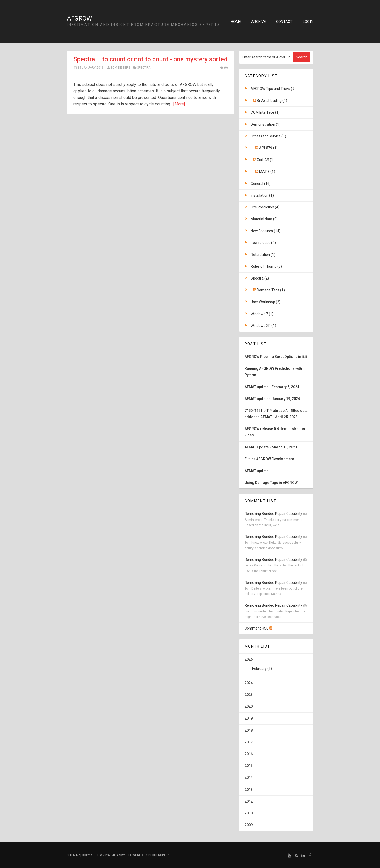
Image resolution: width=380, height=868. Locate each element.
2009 (249, 825)
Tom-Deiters (120, 68)
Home (236, 22)
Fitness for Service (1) (268, 136)
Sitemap (73, 855)
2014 (249, 777)
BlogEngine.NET (161, 855)
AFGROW (79, 18)
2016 (249, 754)
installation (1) (262, 195)
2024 (249, 683)
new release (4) (263, 243)
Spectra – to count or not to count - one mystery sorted (150, 59)
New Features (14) (266, 231)
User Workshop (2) (266, 302)
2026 (276, 666)
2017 (249, 742)
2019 (249, 718)
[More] (179, 104)
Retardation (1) (263, 255)
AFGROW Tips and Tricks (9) (273, 89)
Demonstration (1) (266, 124)
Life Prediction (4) (265, 207)
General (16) (261, 184)
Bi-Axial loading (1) (272, 101)
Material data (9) (264, 219)
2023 (249, 695)
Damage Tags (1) (271, 290)
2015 (249, 766)
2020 (249, 706)
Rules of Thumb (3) (266, 266)
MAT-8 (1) (267, 172)
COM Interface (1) (265, 112)
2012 (249, 801)
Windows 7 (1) (262, 314)
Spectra (144, 68)
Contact (284, 22)
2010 (249, 813)
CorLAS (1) (266, 160)
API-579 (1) (268, 148)
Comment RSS (259, 628)
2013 (249, 790)
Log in (308, 22)
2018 (249, 730)
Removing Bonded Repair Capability (273, 514)
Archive (259, 22)
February (259, 669)
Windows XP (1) (263, 326)
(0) (224, 68)
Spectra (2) (260, 278)
